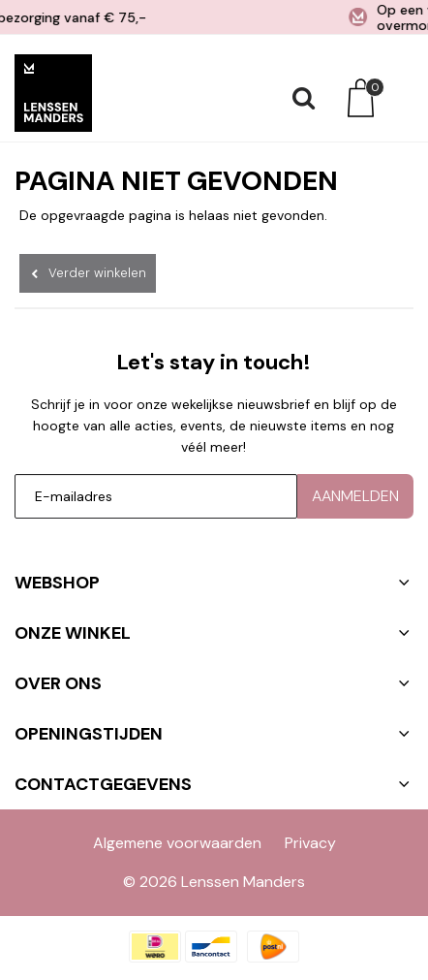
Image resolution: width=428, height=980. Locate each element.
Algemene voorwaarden (177, 843)
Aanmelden (355, 496)
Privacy (310, 843)
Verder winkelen (97, 273)
